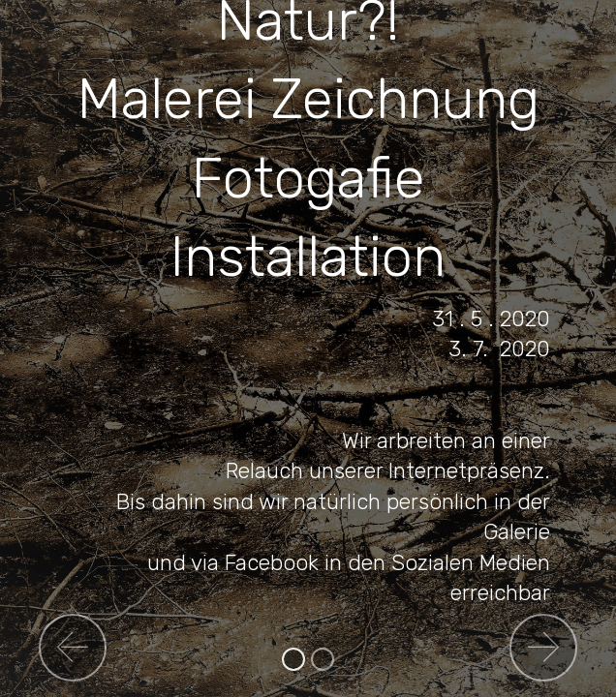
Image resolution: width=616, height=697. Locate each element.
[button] (73, 648)
